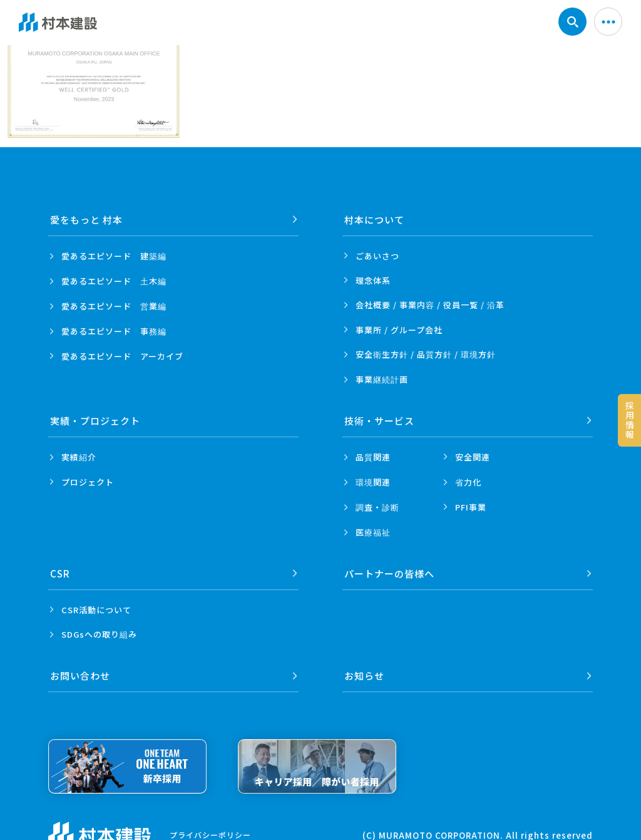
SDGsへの (99, 635)
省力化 (468, 482)
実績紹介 (79, 457)
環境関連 (373, 482)
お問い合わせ (80, 676)
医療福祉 (373, 532)
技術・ (379, 421)
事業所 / (399, 330)
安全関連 (473, 457)
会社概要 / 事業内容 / (430, 305)
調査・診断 (377, 507)
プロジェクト (88, 482)
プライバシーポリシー (210, 834)
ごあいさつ (377, 256)
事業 (382, 380)
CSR (60, 573)
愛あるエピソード (114, 256)
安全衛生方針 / (426, 355)
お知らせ (364, 676)
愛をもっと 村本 (86, 220)
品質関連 (373, 457)
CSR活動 (96, 610)
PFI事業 (471, 507)
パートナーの (389, 573)
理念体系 (373, 280)
